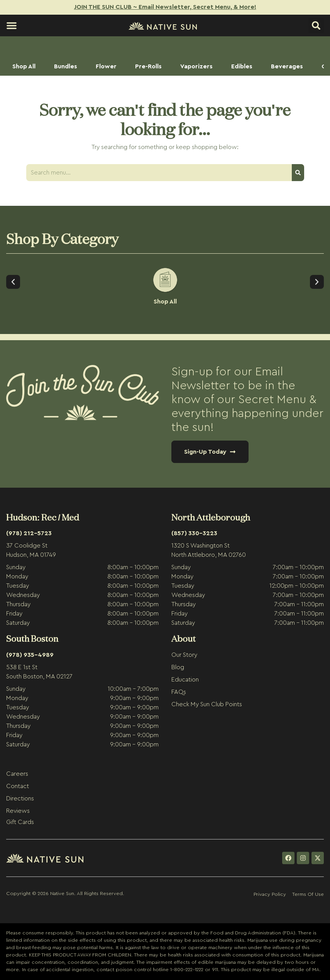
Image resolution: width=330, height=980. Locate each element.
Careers (17, 774)
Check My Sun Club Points (207, 704)
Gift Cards (20, 822)
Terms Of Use (308, 894)
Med (70, 517)
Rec (49, 517)
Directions (20, 799)
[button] (12, 25)
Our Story (184, 655)
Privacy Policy (270, 894)
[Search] (298, 173)
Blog (178, 667)
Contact (18, 786)
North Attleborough (211, 517)
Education (185, 680)
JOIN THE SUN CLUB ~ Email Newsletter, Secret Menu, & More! (165, 7)
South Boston (32, 638)
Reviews (18, 811)
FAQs (179, 692)
